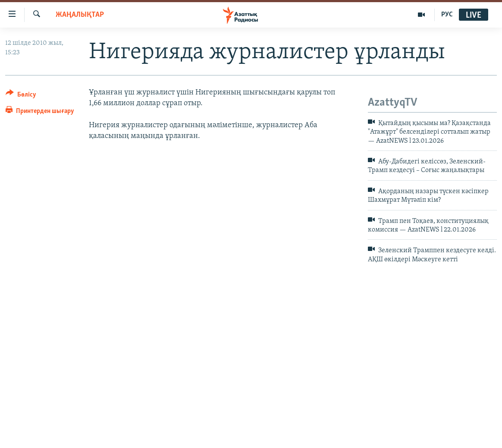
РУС (447, 15)
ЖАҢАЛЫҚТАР (80, 15)
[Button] (21, 96)
